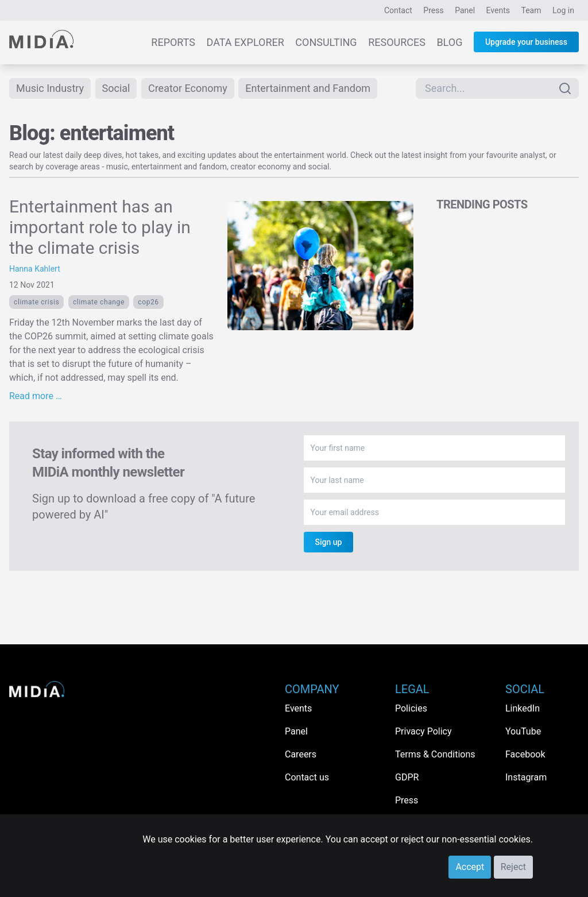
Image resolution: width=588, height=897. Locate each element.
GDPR (407, 777)
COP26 (148, 302)
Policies (411, 708)
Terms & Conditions (435, 754)
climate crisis (36, 302)
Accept (470, 867)
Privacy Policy (423, 731)
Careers (301, 754)
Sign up (329, 542)
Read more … (36, 396)
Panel (465, 10)
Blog (449, 42)
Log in (563, 10)
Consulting (326, 42)
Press (433, 10)
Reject (513, 867)
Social (116, 88)
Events (498, 10)
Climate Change (99, 302)
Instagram (526, 777)
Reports (173, 42)
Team (531, 10)
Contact (398, 10)
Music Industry (50, 88)
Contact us (307, 777)
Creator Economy (188, 88)
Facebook (525, 754)
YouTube (523, 731)
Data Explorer (245, 42)
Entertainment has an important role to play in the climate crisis (100, 227)
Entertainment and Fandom (308, 88)
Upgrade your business (526, 42)
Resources (397, 42)
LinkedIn (523, 708)
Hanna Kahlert (35, 269)
